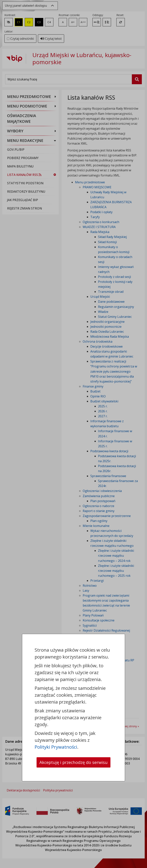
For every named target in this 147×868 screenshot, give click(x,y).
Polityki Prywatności (56, 740)
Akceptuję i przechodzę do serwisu (73, 759)
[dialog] (73, 434)
